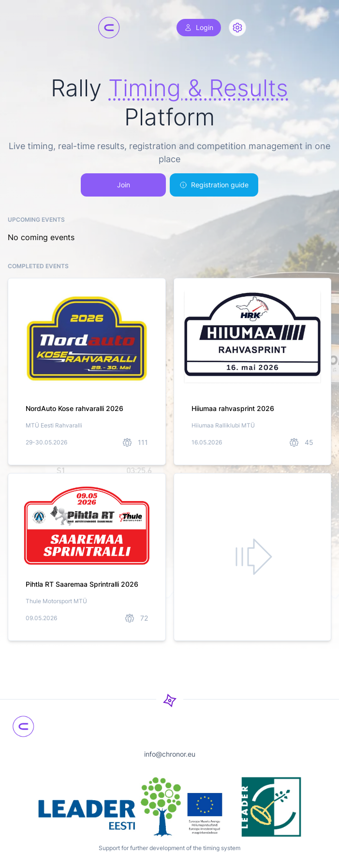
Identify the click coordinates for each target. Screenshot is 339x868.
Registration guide (214, 185)
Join (124, 185)
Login (199, 27)
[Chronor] (109, 28)
